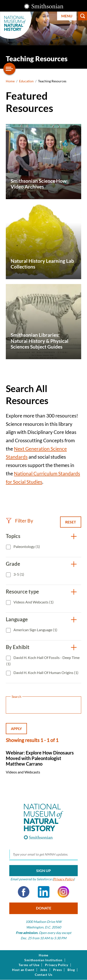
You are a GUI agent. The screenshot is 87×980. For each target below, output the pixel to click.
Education (26, 81)
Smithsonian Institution (43, 960)
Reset (71, 522)
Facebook (24, 892)
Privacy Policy (63, 879)
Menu (67, 16)
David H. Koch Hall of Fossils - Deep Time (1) (43, 661)
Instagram (63, 892)
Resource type (22, 592)
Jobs (44, 970)
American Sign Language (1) (35, 630)
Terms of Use (29, 965)
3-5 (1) (18, 574)
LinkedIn (44, 892)
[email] (43, 854)
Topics (13, 536)
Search (83, 16)
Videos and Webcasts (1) (33, 602)
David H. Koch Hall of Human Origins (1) (46, 672)
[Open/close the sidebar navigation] (10, 69)
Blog (71, 970)
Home (10, 81)
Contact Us (44, 975)
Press (58, 970)
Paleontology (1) (26, 546)
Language (17, 619)
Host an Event (23, 970)
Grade (13, 564)
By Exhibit (18, 647)
